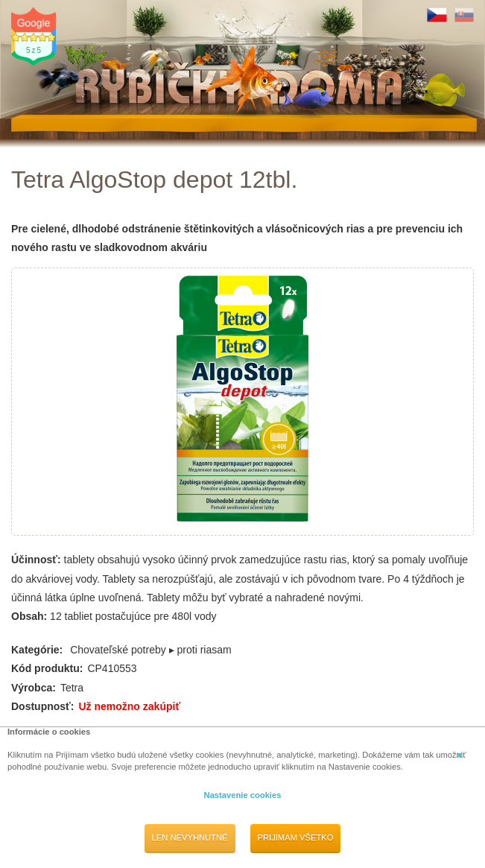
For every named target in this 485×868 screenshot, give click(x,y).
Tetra (72, 688)
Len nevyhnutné (190, 837)
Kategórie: (37, 650)
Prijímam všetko (296, 837)
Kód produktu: (47, 668)
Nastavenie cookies (243, 795)
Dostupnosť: (42, 706)
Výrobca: (34, 688)
